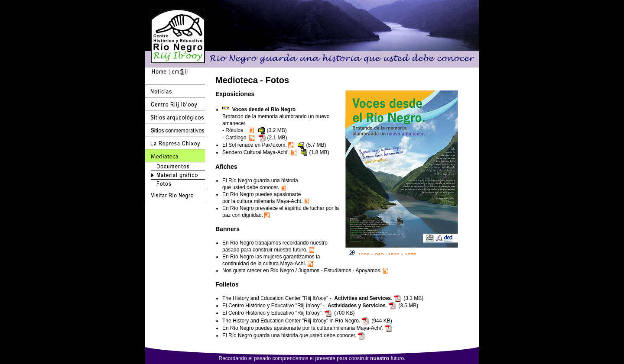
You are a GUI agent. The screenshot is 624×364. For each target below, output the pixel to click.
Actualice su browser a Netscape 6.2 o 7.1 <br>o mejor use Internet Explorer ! (407, 173)
